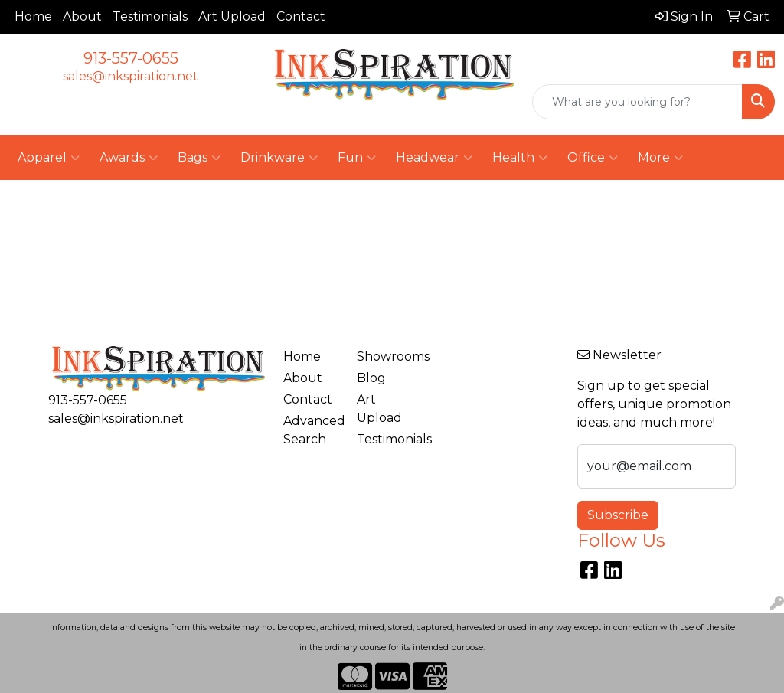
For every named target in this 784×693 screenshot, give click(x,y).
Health (520, 158)
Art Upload (232, 16)
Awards (129, 158)
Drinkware (279, 158)
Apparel (49, 158)
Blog (371, 378)
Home (33, 16)
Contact (301, 16)
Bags (199, 158)
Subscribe (618, 515)
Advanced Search (311, 430)
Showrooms (384, 356)
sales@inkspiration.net (131, 76)
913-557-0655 (131, 58)
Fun (357, 158)
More (660, 158)
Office (593, 158)
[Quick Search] (637, 102)
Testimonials (150, 16)
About (82, 16)
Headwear (434, 158)
